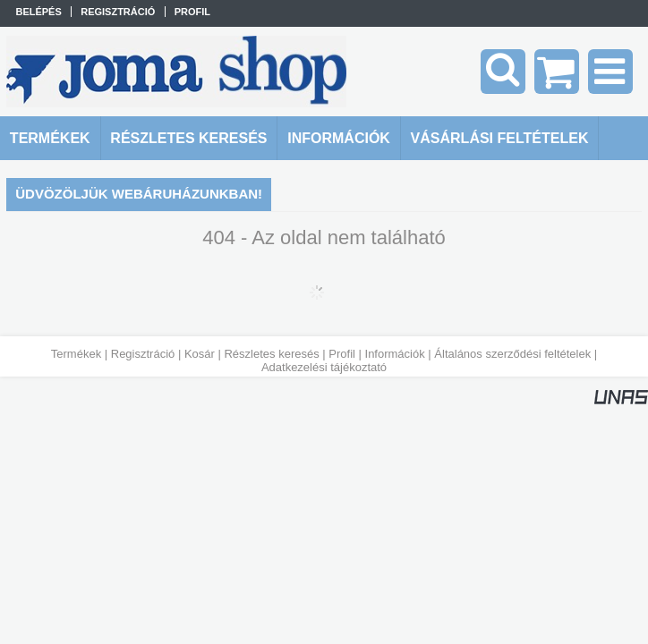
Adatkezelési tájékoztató (324, 367)
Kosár (200, 354)
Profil (342, 354)
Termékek (76, 354)
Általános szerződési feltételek (512, 354)
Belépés (38, 12)
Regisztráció (143, 354)
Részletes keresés (271, 354)
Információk (395, 354)
